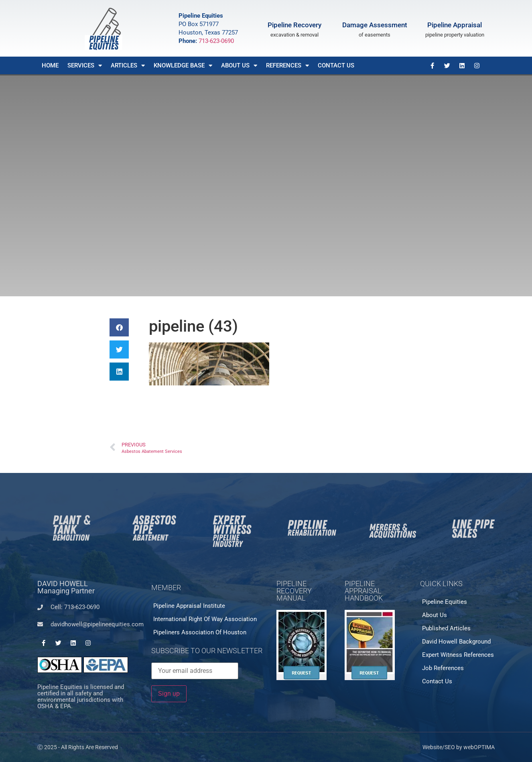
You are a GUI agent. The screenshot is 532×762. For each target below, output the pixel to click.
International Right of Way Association (205, 619)
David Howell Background (456, 642)
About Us (239, 66)
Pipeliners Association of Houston (200, 632)
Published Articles (446, 628)
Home (50, 65)
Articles (128, 66)
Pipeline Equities (445, 602)
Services (85, 66)
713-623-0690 (216, 41)
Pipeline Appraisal (455, 25)
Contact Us (336, 65)
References (287, 66)
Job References (443, 668)
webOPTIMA (479, 747)
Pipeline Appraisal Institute (189, 606)
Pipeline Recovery (294, 25)
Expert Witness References (458, 655)
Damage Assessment (375, 25)
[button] (119, 327)
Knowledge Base (183, 66)
